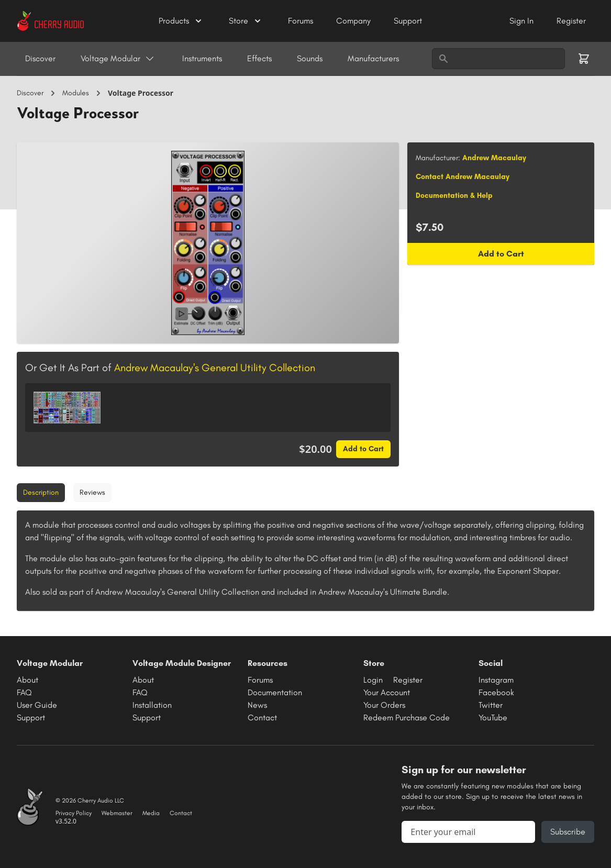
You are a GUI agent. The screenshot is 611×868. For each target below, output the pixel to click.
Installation (152, 705)
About (27, 680)
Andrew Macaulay (494, 158)
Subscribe (568, 832)
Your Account (387, 692)
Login (373, 680)
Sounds (310, 58)
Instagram (496, 680)
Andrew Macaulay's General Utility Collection (215, 368)
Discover (40, 58)
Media (151, 813)
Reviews (92, 492)
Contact (262, 717)
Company (354, 21)
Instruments (202, 58)
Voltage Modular (118, 59)
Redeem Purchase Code (407, 717)
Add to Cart (363, 449)
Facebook (496, 692)
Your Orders (384, 705)
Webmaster (117, 813)
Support (408, 21)
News (257, 705)
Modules (76, 93)
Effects (259, 58)
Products (181, 21)
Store (246, 21)
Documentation (275, 692)
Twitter (491, 705)
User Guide (37, 705)
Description (41, 492)
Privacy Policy (74, 813)
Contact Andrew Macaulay (463, 177)
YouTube (493, 717)
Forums (302, 21)
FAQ (24, 692)
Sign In (523, 21)
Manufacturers (373, 58)
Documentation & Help (454, 196)
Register (571, 21)
